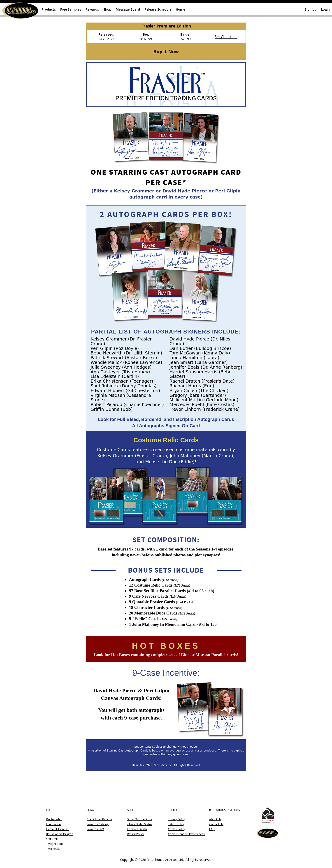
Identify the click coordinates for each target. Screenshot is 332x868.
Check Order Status (140, 824)
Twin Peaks (53, 849)
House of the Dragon (60, 834)
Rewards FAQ (95, 829)
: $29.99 (186, 37)
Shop (107, 9)
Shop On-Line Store (140, 819)
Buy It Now (166, 51)
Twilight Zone (55, 844)
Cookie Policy (176, 829)
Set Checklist (226, 37)
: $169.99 (146, 37)
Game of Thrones (57, 829)
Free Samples (71, 9)
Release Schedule (158, 9)
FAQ (212, 829)
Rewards (92, 9)
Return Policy (136, 834)
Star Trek (52, 839)
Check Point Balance (100, 819)
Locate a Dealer (137, 829)
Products (49, 9)
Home (180, 9)
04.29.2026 (106, 37)
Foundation (53, 824)
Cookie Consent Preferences (186, 834)
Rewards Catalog (98, 824)
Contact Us (216, 824)
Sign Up (311, 9)
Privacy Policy (176, 819)
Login (325, 9)
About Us (215, 819)
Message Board (128, 9)
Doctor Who (54, 819)
